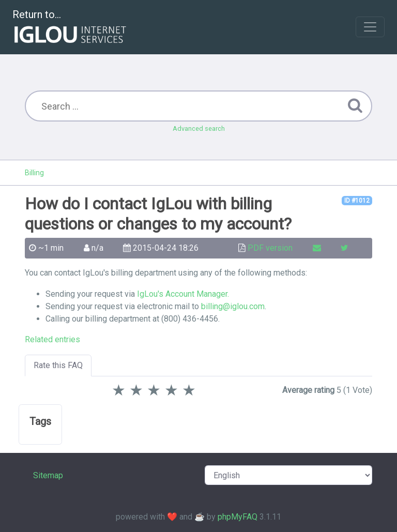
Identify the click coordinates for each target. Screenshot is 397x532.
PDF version (270, 248)
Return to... (71, 28)
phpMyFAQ (238, 517)
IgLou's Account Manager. (183, 294)
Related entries (52, 339)
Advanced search (199, 128)
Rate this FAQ (58, 365)
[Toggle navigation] (370, 27)
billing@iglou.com (233, 306)
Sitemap (48, 475)
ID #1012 (357, 201)
